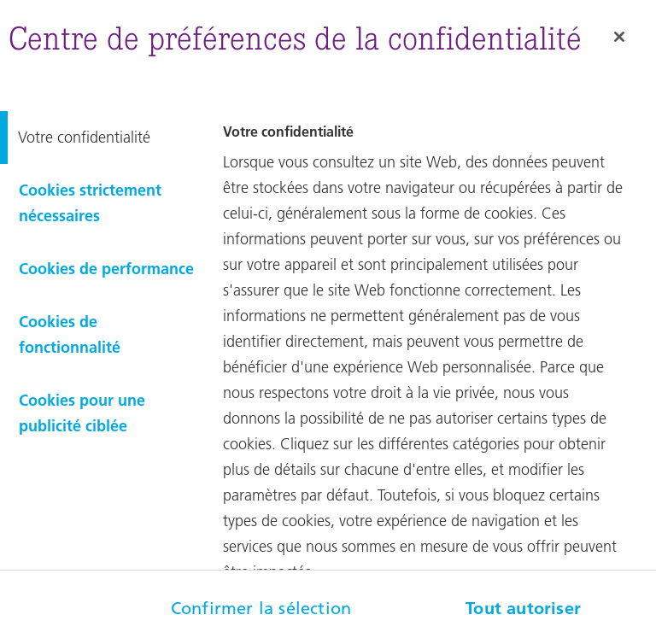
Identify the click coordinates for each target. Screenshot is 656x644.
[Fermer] (619, 37)
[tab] (101, 138)
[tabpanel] (437, 367)
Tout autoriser (523, 608)
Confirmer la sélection (261, 608)
